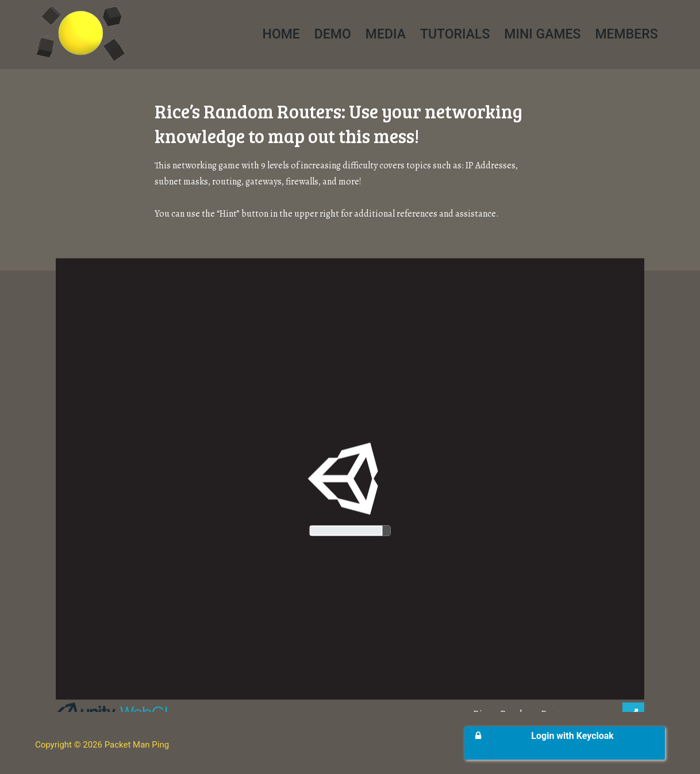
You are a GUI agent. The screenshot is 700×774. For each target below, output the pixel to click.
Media (386, 34)
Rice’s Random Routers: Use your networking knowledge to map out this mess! (339, 124)
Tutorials (455, 34)
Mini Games (542, 34)
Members (626, 34)
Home (281, 34)
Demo (333, 34)
